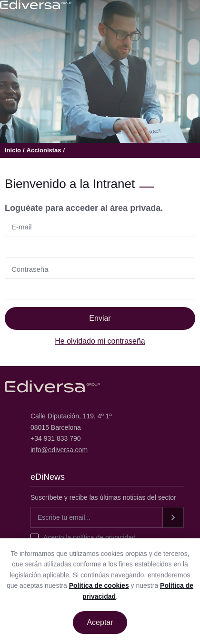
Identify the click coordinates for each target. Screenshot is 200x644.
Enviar (100, 318)
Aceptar (100, 622)
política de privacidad (103, 537)
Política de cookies (99, 585)
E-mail (22, 227)
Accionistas (44, 150)
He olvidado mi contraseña (100, 341)
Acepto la (90, 537)
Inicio (13, 150)
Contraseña (30, 269)
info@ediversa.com (59, 450)
